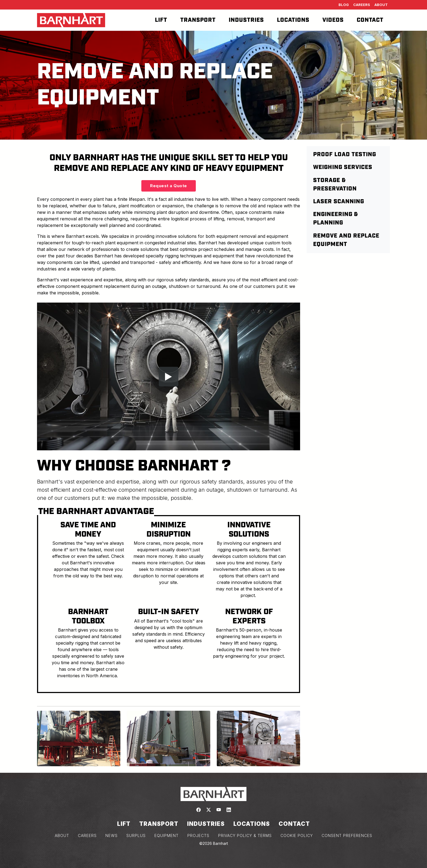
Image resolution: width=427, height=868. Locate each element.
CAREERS (87, 835)
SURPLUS (136, 835)
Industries (246, 20)
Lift (161, 20)
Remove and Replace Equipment (346, 240)
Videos (333, 20)
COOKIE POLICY (297, 835)
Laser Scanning (339, 202)
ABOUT (62, 835)
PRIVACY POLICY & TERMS (245, 835)
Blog (344, 5)
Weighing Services (343, 167)
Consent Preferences (347, 835)
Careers (362, 5)
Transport (198, 20)
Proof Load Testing (345, 155)
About (381, 5)
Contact (370, 20)
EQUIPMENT (167, 835)
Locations (293, 20)
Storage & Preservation (335, 185)
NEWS (112, 835)
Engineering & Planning (336, 219)
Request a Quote (169, 186)
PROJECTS (198, 835)
